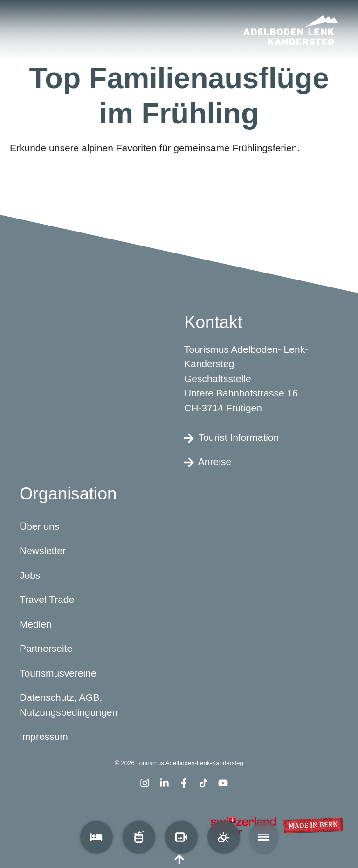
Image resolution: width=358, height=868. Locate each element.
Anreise (208, 462)
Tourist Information (231, 437)
